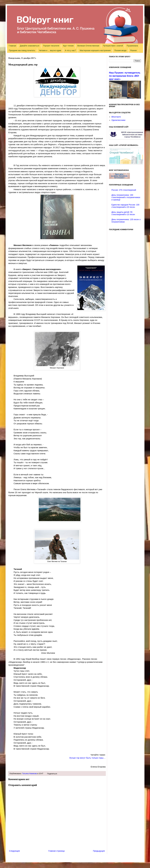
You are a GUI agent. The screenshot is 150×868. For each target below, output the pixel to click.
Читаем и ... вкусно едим (50, 50)
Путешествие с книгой (113, 46)
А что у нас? (70, 50)
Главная (12, 46)
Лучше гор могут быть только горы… (87, 758)
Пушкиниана (132, 46)
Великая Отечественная (88, 46)
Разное (133, 50)
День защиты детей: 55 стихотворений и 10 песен (123, 213)
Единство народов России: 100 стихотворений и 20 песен (125, 206)
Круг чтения (68, 46)
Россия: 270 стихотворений (124, 190)
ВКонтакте (116, 117)
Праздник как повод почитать (22, 50)
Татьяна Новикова (30, 774)
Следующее (14, 851)
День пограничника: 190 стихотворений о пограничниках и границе (126, 197)
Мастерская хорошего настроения (95, 50)
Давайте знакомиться (30, 46)
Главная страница (57, 851)
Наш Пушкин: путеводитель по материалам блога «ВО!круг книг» (125, 76)
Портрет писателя (51, 46)
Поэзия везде (120, 50)
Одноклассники (118, 120)
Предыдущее (99, 851)
